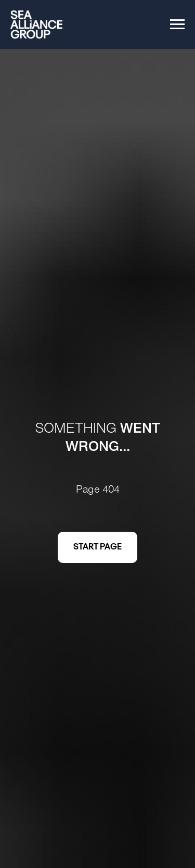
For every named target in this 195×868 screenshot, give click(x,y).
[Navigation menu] (177, 25)
